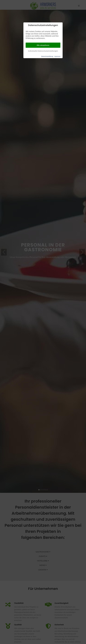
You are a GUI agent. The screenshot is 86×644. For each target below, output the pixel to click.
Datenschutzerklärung (47, 56)
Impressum (57, 56)
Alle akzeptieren (43, 45)
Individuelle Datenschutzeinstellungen (43, 51)
